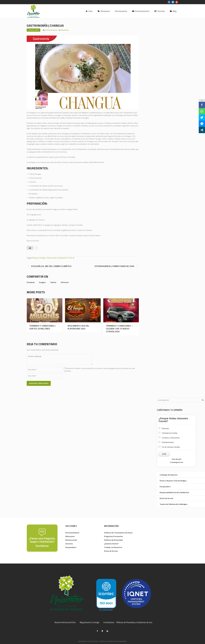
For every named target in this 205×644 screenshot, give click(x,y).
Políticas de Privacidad (113, 540)
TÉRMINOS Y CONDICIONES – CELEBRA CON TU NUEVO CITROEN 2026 (119, 329)
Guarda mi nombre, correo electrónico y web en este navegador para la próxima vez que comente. (99, 370)
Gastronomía (52, 258)
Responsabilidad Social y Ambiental (174, 492)
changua (42, 258)
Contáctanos (109, 622)
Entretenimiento (72, 533)
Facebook (31, 282)
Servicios (69, 544)
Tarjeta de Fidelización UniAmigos (173, 504)
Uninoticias (65, 30)
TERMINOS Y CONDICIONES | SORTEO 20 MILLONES (42, 327)
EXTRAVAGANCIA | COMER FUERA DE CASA (114, 266)
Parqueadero (165, 486)
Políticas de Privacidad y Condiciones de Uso (134, 622)
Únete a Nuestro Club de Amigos (173, 481)
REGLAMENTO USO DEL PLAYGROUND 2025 (78, 327)
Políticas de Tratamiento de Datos (118, 533)
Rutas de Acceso (166, 498)
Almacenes (70, 536)
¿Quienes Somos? (111, 544)
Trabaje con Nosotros (113, 547)
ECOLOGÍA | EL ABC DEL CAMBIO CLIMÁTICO (51, 266)
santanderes (62, 258)
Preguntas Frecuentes (113, 536)
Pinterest (65, 282)
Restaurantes (71, 540)
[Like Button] (30, 248)
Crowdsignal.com (176, 462)
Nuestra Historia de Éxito (65, 622)
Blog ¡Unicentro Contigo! (90, 622)
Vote (164, 454)
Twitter (53, 282)
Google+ (42, 282)
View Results (176, 459)
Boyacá (36, 258)
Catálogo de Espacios (169, 475)
